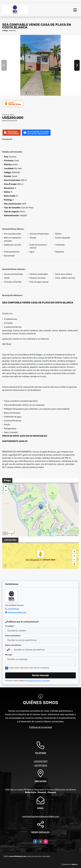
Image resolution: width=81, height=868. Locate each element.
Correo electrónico (13, 636)
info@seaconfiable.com (17, 612)
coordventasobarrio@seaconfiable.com (41, 816)
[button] (26, 93)
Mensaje (9, 655)
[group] (40, 65)
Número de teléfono (14, 645)
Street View (13, 104)
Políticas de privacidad (41, 727)
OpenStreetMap (73, 535)
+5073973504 (13, 609)
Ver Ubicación (33, 560)
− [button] (6, 491)
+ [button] (6, 487)
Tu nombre (10, 626)
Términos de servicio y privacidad (38, 681)
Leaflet (58, 535)
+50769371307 (40, 761)
